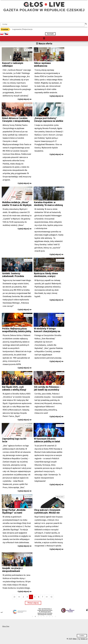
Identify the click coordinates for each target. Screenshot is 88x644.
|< (14, 597)
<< (19, 597)
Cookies (82, 636)
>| (51, 597)
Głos (75, 639)
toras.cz (84, 639)
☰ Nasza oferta (44, 44)
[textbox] (43, 24)
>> (47, 597)
